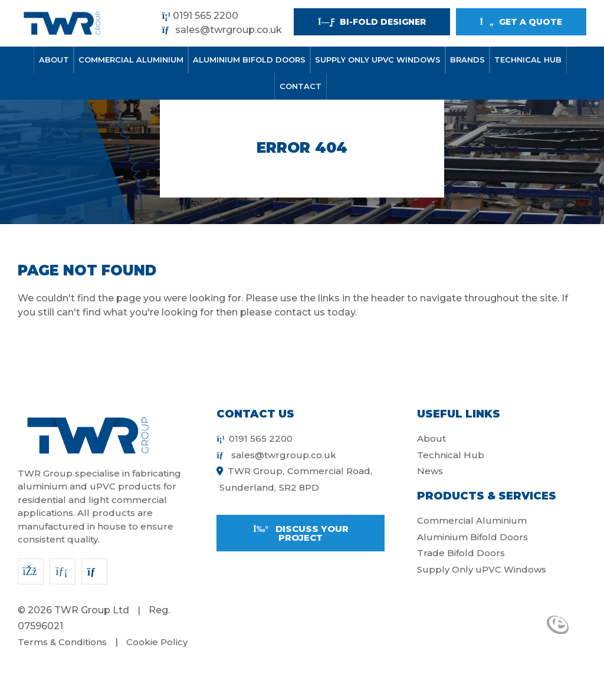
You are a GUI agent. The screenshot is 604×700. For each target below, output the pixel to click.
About (54, 60)
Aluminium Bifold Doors (249, 60)
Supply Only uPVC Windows (378, 60)
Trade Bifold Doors (461, 553)
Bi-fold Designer (372, 22)
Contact (301, 86)
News (430, 471)
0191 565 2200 (201, 16)
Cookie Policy (157, 642)
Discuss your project (301, 533)
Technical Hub (528, 60)
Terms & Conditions (62, 642)
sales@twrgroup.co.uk (222, 30)
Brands (467, 60)
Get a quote (521, 22)
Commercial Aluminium (131, 60)
